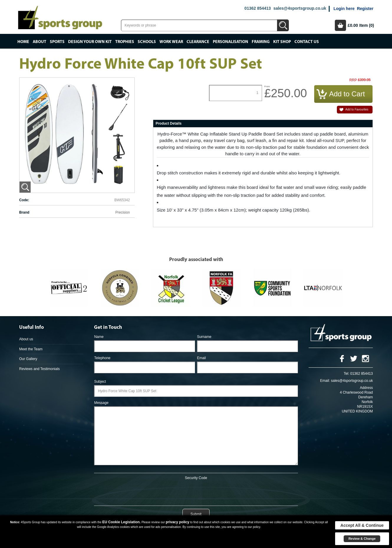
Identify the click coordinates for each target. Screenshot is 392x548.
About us (26, 339)
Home (23, 42)
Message (101, 403)
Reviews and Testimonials (39, 369)
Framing (261, 42)
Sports (57, 42)
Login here (344, 9)
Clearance (198, 42)
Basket (340, 25)
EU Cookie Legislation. (121, 522)
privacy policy (177, 522)
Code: (24, 200)
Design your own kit (90, 42)
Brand (24, 212)
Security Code (196, 478)
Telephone (102, 358)
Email (201, 358)
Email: (325, 381)
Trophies (125, 42)
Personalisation (230, 42)
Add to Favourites (357, 109)
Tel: (346, 374)
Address (366, 388)
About (39, 42)
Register (365, 9)
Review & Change (362, 539)
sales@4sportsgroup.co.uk (300, 8)
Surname (204, 337)
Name (99, 337)
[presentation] (196, 492)
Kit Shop (282, 42)
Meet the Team (31, 349)
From (267, 86)
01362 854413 (258, 8)
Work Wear (171, 42)
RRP (353, 80)
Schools (147, 42)
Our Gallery (28, 359)
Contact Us (307, 42)
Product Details (169, 123)
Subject (100, 382)
